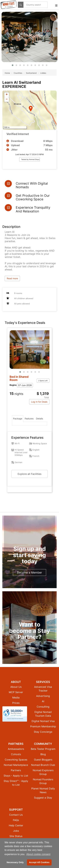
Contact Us (16, 815)
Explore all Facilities (29, 474)
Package (18, 419)
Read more (12, 278)
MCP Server (16, 692)
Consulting (43, 707)
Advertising (43, 696)
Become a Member (29, 573)
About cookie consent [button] (38, 854)
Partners (16, 770)
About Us (16, 687)
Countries (18, 73)
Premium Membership (43, 726)
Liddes (43, 73)
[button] (13, 65)
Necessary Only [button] (15, 862)
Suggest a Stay (43, 798)
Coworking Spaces (16, 760)
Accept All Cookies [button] (39, 862)
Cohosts (16, 754)
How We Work (29, 648)
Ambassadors (16, 749)
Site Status (16, 836)
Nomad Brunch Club (43, 765)
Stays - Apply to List (16, 776)
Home (7, 73)
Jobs (16, 831)
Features (29, 419)
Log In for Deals (39, 402)
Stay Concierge (43, 732)
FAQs (16, 820)
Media (16, 698)
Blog (43, 754)
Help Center (16, 825)
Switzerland (31, 73)
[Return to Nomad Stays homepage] (9, 5)
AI (43, 701)
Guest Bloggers (43, 760)
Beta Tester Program (43, 749)
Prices (16, 703)
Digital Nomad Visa (43, 721)
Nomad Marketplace (16, 765)
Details (39, 419)
